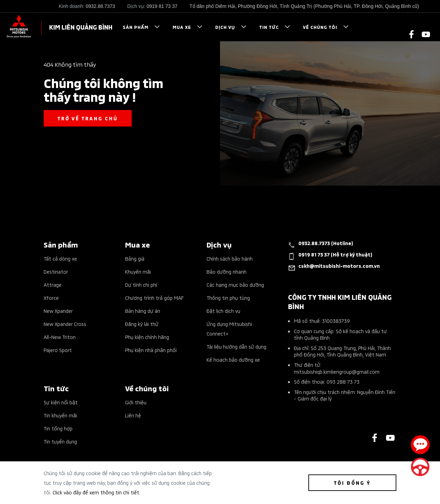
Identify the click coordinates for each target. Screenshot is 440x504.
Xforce (51, 298)
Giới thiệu (136, 402)
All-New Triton (60, 337)
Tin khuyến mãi (60, 415)
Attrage (53, 284)
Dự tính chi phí (141, 284)
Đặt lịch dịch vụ (223, 311)
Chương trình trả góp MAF (154, 298)
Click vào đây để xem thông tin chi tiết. (96, 492)
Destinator (56, 271)
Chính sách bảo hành (230, 258)
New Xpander (58, 311)
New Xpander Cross (65, 324)
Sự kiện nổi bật (61, 402)
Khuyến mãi (138, 271)
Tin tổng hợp (58, 428)
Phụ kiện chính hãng (147, 337)
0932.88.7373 (100, 6)
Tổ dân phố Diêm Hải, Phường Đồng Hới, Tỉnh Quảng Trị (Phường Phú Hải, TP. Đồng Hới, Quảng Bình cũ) (304, 6)
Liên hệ (133, 415)
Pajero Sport (58, 350)
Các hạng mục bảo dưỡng (235, 284)
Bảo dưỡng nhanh (227, 271)
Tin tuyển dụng (60, 441)
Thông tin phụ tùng (228, 298)
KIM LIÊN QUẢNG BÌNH (81, 27)
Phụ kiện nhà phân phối (151, 350)
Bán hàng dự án (143, 311)
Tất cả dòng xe (60, 258)
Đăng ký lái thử (142, 324)
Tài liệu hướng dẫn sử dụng (236, 346)
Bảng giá (135, 258)
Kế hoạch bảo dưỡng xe (233, 359)
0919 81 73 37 (162, 6)
